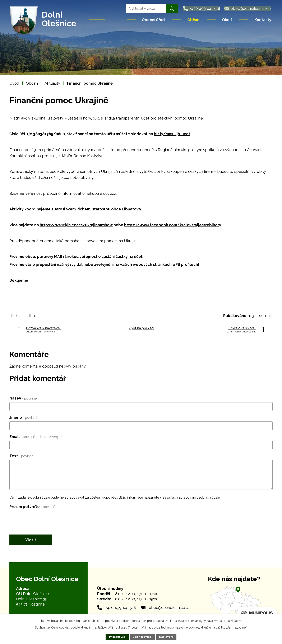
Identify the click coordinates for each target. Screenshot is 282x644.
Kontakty (263, 20)
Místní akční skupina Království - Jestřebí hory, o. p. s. (56, 118)
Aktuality (52, 83)
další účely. (234, 621)
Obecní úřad (153, 20)
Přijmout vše (117, 637)
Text (21, 456)
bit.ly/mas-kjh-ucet (172, 134)
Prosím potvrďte (32, 507)
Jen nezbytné (142, 637)
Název (23, 398)
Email (38, 437)
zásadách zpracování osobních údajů (191, 497)
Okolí (227, 20)
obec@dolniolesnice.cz (169, 608)
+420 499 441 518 (121, 608)
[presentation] (41, 519)
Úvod (116, 20)
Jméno (23, 417)
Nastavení (166, 637)
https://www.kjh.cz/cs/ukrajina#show (76, 225)
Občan (193, 20)
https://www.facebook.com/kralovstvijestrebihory (173, 225)
